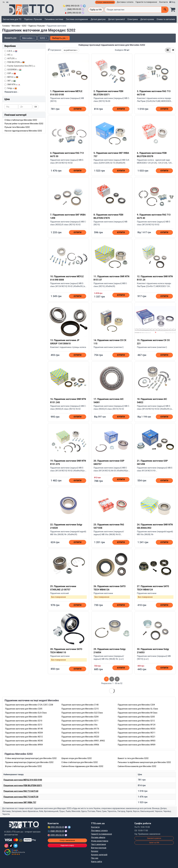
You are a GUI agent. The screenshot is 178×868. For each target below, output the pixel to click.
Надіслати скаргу (67, 845)
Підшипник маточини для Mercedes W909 (137, 745)
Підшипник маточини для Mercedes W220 (80, 737)
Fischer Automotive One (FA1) (20, 66)
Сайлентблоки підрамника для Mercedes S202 (82, 766)
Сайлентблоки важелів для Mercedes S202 (137, 766)
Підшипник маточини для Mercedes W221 (137, 737)
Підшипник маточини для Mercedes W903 (137, 741)
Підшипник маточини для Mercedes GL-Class (138, 709)
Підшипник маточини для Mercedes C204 (136, 705)
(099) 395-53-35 (73, 13)
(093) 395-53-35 (71, 6)
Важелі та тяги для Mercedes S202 (133, 758)
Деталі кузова (147, 19)
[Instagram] (6, 846)
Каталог (95, 851)
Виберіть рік (60, 38)
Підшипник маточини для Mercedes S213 (24, 725)
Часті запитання (99, 844)
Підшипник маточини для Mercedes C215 (80, 709)
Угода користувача (100, 841)
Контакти (164, 2)
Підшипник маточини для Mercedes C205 (24, 709)
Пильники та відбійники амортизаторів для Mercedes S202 (144, 762)
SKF (10, 81)
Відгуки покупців (99, 848)
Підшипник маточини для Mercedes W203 (137, 729)
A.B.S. (11, 51)
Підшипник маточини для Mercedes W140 (24, 729)
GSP (10, 73)
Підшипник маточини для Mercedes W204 (24, 733)
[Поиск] (165, 10)
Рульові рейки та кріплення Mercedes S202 (24, 124)
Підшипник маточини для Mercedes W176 (80, 729)
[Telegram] (16, 846)
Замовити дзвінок (154, 838)
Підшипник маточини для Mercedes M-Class (138, 713)
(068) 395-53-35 (73, 9)
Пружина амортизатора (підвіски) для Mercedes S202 (29, 762)
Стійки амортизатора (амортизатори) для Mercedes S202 (31, 758)
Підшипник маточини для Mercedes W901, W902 (83, 741)
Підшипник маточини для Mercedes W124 (137, 725)
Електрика (133, 19)
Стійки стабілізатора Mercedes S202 (21, 120)
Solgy (11, 88)
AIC (9, 55)
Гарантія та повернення (146, 2)
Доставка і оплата (125, 2)
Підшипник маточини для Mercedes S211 (80, 721)
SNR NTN (12, 84)
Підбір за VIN (96, 10)
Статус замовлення (105, 2)
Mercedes (16, 26)
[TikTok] (11, 846)
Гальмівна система (54, 19)
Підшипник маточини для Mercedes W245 (24, 741)
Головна (6, 26)
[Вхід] (172, 2)
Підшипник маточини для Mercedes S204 (80, 717)
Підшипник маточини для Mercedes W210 (80, 733)
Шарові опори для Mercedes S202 (77, 758)
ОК (36, 107)
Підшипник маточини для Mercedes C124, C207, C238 (29, 705)
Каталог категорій (99, 855)
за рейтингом (70, 50)
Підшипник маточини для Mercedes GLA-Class (26, 713)
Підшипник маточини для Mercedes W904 (24, 745)
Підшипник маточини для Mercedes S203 (24, 717)
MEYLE (11, 77)
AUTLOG (11, 58)
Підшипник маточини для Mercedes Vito (79, 725)
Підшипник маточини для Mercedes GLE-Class (82, 713)
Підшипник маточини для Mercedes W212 (24, 737)
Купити (77, 109)
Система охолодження (77, 19)
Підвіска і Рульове (33, 19)
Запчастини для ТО (12, 19)
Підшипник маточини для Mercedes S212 (136, 721)
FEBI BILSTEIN (15, 62)
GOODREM (13, 70)
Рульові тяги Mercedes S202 (17, 127)
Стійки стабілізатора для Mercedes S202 (79, 762)
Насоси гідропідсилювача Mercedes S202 (23, 131)
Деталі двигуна (98, 19)
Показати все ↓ (11, 92)
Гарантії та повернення (102, 834)
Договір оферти (98, 837)
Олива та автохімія (166, 19)
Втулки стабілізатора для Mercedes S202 (23, 766)
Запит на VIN (154, 843)
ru (4, 2)
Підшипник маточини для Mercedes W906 (80, 745)
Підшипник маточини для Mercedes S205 (136, 717)
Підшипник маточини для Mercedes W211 (137, 733)
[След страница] (117, 679)
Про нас (95, 858)
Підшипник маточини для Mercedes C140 (80, 705)
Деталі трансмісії (116, 19)
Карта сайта (97, 862)
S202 (24, 26)
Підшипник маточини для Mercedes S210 (24, 721)
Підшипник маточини (23, 780)
